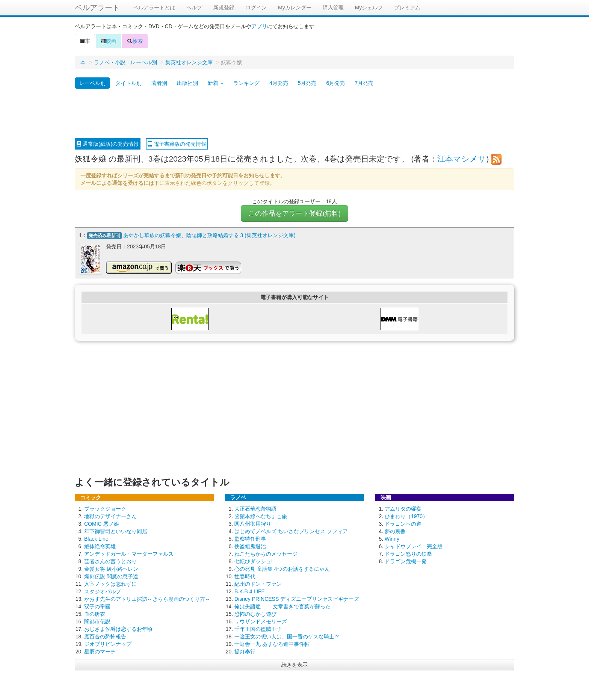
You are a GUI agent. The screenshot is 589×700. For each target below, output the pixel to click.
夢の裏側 (395, 531)
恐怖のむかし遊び (255, 614)
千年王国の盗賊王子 (258, 629)
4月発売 (279, 83)
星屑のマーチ (100, 651)
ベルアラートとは (154, 8)
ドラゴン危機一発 (406, 561)
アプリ (259, 26)
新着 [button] (216, 83)
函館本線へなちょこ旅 (261, 516)
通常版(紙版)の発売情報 (108, 144)
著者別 (159, 83)
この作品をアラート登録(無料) (294, 213)
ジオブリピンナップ (108, 644)
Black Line (96, 538)
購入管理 (333, 8)
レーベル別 (92, 83)
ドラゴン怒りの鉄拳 (408, 553)
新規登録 (224, 8)
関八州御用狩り (253, 523)
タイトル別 (128, 83)
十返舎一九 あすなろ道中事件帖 (272, 644)
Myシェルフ (369, 8)
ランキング (246, 83)
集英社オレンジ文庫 (189, 62)
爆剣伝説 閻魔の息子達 (111, 576)
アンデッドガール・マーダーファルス (129, 553)
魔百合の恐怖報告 (105, 636)
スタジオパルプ (103, 591)
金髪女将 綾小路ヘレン (111, 568)
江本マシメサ (462, 159)
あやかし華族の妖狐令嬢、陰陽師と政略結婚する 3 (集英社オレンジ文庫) (209, 235)
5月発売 (307, 83)
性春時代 (245, 576)
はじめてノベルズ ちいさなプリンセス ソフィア (291, 531)
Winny (392, 538)
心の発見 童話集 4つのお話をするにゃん (282, 568)
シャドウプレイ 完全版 (414, 546)
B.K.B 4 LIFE (250, 591)
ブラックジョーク (105, 508)
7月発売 (364, 83)
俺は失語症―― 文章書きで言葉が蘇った (282, 606)
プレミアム (407, 8)
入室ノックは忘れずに (110, 584)
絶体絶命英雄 (100, 546)
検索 (135, 41)
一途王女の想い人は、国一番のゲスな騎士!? (287, 636)
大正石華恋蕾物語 (255, 508)
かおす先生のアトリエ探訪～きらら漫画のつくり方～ (147, 599)
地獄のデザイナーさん (110, 516)
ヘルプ (194, 8)
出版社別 (187, 83)
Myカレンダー (295, 8)
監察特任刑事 (250, 538)
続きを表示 (294, 664)
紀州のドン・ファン (258, 584)
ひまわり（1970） (406, 516)
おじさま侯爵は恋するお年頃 (118, 629)
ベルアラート (97, 8)
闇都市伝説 (97, 621)
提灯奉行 (245, 651)
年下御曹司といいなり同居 (116, 531)
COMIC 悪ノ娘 (102, 523)
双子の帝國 (97, 606)
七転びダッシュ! (254, 561)
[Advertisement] (294, 114)
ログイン (256, 8)
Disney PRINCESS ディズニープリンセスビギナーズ (297, 599)
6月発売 (335, 83)
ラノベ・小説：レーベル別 (125, 62)
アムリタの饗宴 (403, 508)
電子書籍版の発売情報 (177, 144)
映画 (109, 41)
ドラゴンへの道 (403, 523)
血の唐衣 (95, 614)
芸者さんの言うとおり (110, 561)
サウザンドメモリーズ (261, 621)
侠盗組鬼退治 (250, 546)
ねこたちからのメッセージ (266, 553)
